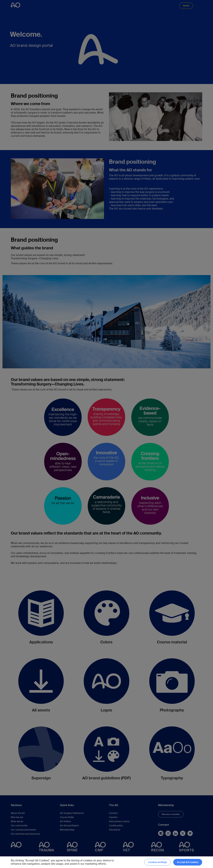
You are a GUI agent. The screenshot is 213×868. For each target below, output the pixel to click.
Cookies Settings (158, 862)
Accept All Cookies (188, 862)
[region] (106, 862)
